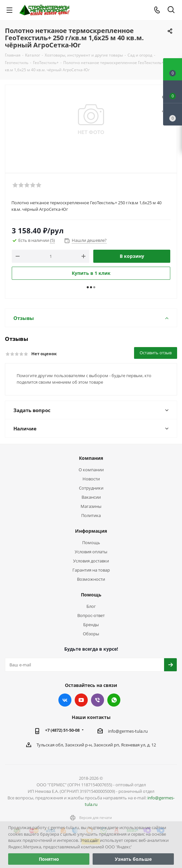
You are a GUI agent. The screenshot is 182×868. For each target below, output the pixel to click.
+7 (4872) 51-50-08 (62, 730)
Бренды (91, 625)
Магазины (91, 506)
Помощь (91, 542)
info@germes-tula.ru (128, 731)
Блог (91, 606)
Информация (91, 531)
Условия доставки (91, 561)
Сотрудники (91, 488)
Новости (91, 479)
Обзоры (91, 634)
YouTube (81, 700)
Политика (91, 515)
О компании (91, 470)
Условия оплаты (91, 552)
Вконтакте (65, 700)
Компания (91, 458)
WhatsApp (114, 700)
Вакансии (91, 497)
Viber (98, 700)
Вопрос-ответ (91, 615)
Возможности (91, 579)
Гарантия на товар (91, 570)
